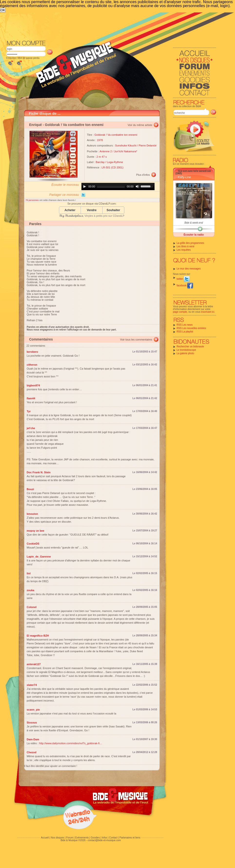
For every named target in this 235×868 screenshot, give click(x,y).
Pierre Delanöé (148, 145)
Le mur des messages (189, 269)
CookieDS (33, 544)
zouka (31, 590)
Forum (70, 838)
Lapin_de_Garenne (39, 557)
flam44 (31, 398)
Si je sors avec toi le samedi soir (194, 171)
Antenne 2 (106, 151)
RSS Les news (185, 325)
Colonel (32, 607)
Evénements (82, 838)
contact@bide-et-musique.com (104, 840)
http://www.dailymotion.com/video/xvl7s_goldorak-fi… (71, 743)
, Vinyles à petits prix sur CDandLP (92, 216)
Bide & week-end (194, 223)
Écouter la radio (194, 235)
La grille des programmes (191, 243)
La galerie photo (186, 353)
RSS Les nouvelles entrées (191, 328)
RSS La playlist (185, 332)
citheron (32, 365)
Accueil (45, 838)
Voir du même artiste (140, 125)
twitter (183, 279)
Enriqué (36, 125)
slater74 (32, 685)
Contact (113, 838)
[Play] (85, 186)
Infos (105, 838)
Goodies (95, 838)
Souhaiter (113, 210)
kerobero (33, 352)
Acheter (70, 210)
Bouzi (30, 489)
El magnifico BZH (38, 636)
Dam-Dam (33, 739)
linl (29, 573)
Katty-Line (185, 177)
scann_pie (33, 710)
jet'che (31, 428)
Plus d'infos (143, 175)
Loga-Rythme (115, 162)
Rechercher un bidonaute (190, 346)
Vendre (92, 210)
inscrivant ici (208, 312)
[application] (118, 186)
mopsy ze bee (36, 531)
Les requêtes (184, 250)
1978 (100, 140)
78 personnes (33, 200)
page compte (180, 312)
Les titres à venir (186, 246)
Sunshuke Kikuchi (126, 145)
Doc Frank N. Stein (39, 472)
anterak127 (34, 664)
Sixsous (32, 723)
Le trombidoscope (186, 350)
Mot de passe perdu (29, 58)
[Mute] (137, 186)
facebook (185, 285)
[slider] (111, 186)
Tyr (29, 411)
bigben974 (33, 385)
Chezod (32, 752)
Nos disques (57, 838)
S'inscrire (11, 58)
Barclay (100, 162)
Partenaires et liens (130, 838)
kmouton (32, 514)
